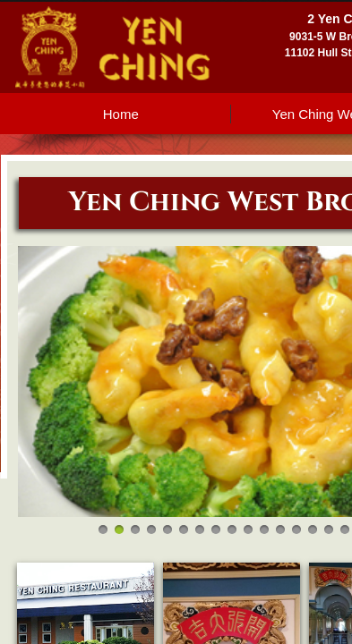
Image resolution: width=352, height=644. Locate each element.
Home (121, 114)
